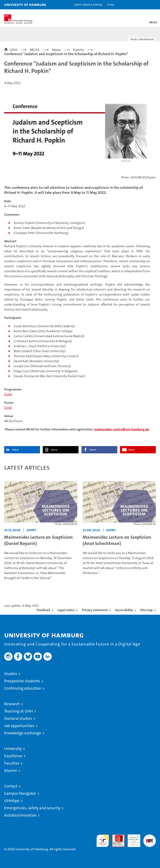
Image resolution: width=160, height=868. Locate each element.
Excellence (13, 756)
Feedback (43, 610)
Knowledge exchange (23, 733)
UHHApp (12, 801)
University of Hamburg (25, 4)
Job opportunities (19, 726)
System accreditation (150, 839)
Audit (116, 837)
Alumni (11, 770)
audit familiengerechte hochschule (103, 841)
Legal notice (66, 610)
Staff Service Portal (88, 4)
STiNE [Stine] (111, 4)
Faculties (12, 763)
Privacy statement (95, 610)
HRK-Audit (132, 839)
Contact (11, 786)
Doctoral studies (18, 718)
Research (12, 704)
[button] (144, 5)
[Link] (8, 394)
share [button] (15, 450)
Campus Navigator (20, 793)
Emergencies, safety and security (32, 808)
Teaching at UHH (18, 711)
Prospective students (22, 681)
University (13, 749)
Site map (146, 610)
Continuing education (23, 688)
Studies (11, 674)
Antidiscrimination (20, 815)
